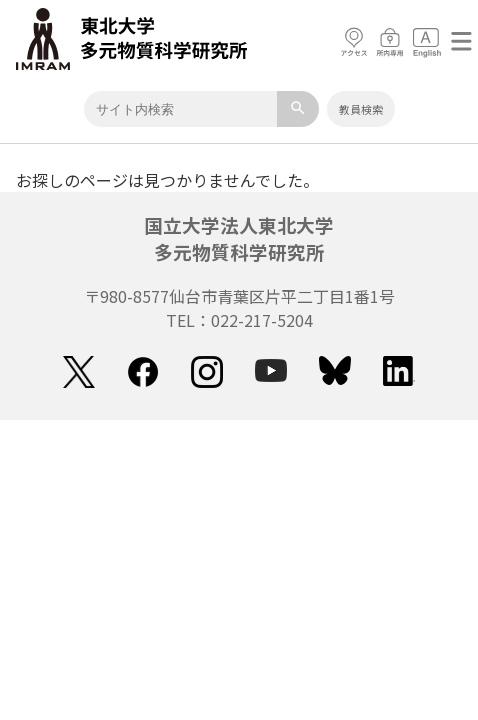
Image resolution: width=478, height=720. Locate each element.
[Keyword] (180, 109)
